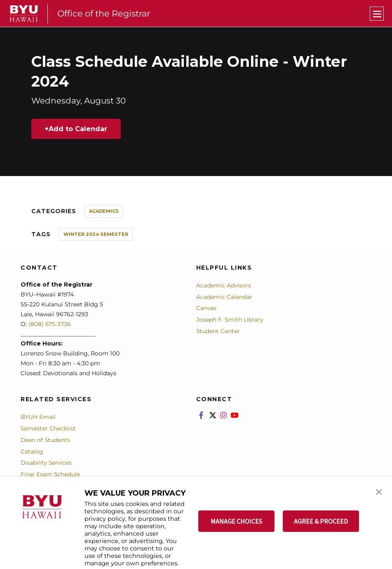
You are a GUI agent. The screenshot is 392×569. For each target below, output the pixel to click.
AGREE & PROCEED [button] (321, 521)
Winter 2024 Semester (96, 234)
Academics (104, 211)
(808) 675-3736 (50, 324)
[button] (378, 491)
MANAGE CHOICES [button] (236, 521)
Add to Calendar (78, 129)
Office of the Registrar (105, 13)
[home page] (24, 14)
